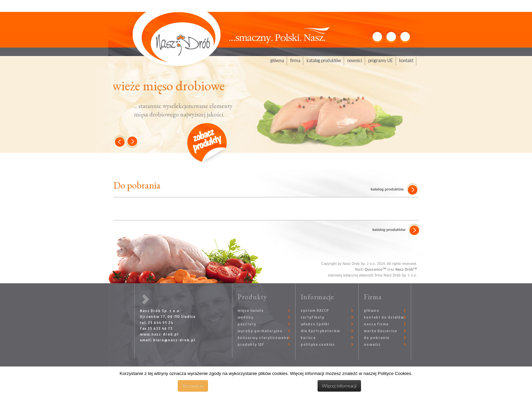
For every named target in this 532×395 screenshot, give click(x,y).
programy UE (381, 60)
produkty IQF (251, 344)
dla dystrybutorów (320, 331)
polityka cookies (318, 344)
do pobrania (376, 337)
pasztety (247, 324)
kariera (308, 337)
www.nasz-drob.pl (159, 334)
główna (277, 60)
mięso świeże (251, 310)
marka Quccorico (381, 331)
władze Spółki (315, 324)
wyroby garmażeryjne (260, 331)
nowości (355, 60)
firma (295, 60)
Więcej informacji (339, 386)
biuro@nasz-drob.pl (174, 340)
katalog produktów (324, 60)
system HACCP (315, 310)
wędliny (245, 317)
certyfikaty (312, 317)
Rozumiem (193, 386)
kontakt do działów (384, 317)
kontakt (406, 60)
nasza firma (376, 324)
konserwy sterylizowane (263, 337)
